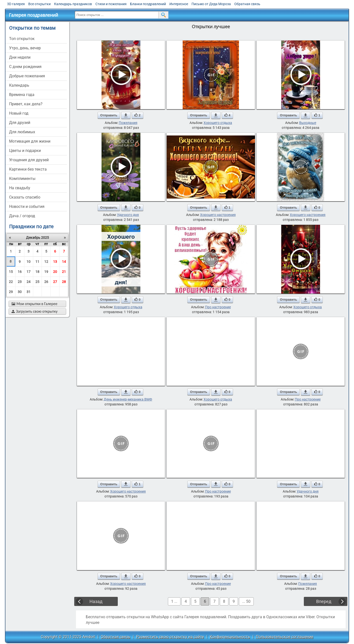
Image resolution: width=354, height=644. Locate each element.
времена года (22, 95)
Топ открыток (22, 39)
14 (64, 262)
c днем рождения (25, 67)
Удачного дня (128, 215)
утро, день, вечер (25, 48)
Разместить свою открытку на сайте (170, 637)
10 (29, 262)
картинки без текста (28, 169)
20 (55, 272)
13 (55, 262)
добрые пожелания (27, 76)
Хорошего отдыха (218, 123)
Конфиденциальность (230, 637)
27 (55, 282)
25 (37, 282)
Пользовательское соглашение (285, 637)
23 (20, 282)
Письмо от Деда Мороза (211, 4)
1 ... (174, 601)
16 (20, 272)
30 (20, 292)
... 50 (246, 601)
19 (46, 272)
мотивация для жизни (30, 141)
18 (37, 272)
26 (46, 282)
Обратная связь (247, 4)
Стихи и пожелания (111, 4)
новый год (19, 113)
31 (29, 292)
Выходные (308, 123)
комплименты (22, 179)
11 (37, 262)
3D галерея (16, 4)
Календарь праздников (73, 4)
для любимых (22, 132)
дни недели (20, 57)
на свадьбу (20, 188)
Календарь (19, 85)
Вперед (324, 601)
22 (11, 282)
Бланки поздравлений (148, 4)
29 (11, 292)
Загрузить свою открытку (35, 311)
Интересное (179, 4)
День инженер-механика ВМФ (128, 399)
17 (29, 272)
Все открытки (39, 4)
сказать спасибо (25, 197)
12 (46, 262)
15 (11, 272)
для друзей (20, 123)
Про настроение (218, 307)
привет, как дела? (26, 104)
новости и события (27, 207)
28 (64, 282)
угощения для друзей (29, 160)
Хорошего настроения (218, 215)
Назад (96, 601)
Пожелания (128, 123)
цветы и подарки (25, 151)
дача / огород (22, 216)
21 (64, 272)
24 (29, 282)
